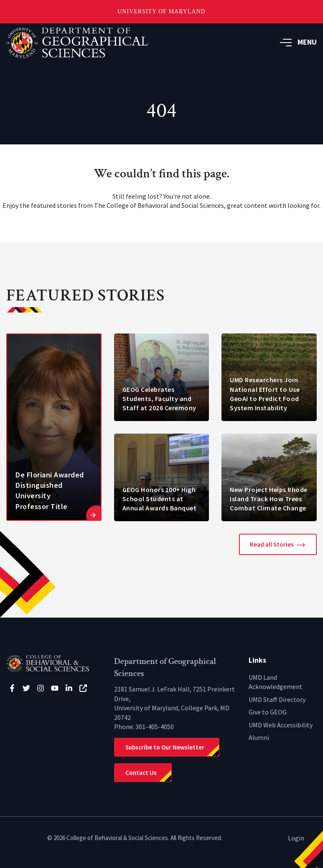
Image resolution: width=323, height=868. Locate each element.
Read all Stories (272, 544)
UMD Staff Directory (277, 699)
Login (296, 838)
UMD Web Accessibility (281, 725)
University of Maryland (161, 11)
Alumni (259, 737)
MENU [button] (298, 42)
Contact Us (141, 773)
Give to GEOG (268, 712)
